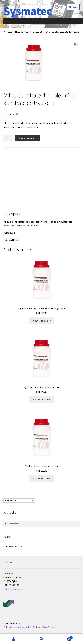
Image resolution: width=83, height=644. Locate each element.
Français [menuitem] (12, 501)
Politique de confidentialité (17, 627)
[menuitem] (19, 500)
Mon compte (14, 639)
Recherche (41, 639)
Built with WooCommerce (46, 627)
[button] (75, 44)
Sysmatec (28, 11)
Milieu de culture (22, 32)
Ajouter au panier (28, 138)
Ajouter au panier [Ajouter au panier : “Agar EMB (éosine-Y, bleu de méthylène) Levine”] (42, 321)
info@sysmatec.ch (13, 589)
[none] (19, 500)
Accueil (10, 32)
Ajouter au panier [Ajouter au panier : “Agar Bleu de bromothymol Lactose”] (42, 399)
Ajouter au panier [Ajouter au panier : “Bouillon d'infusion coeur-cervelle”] (42, 478)
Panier (64, 637)
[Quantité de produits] (8, 138)
